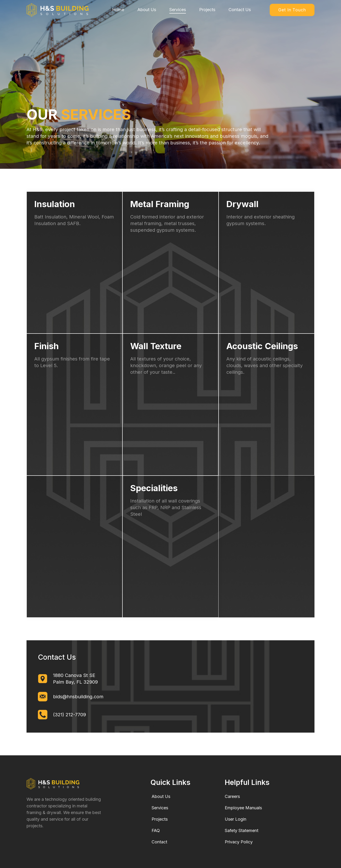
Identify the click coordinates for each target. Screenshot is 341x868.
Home (118, 10)
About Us (147, 10)
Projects (207, 10)
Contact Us (240, 10)
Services (178, 10)
